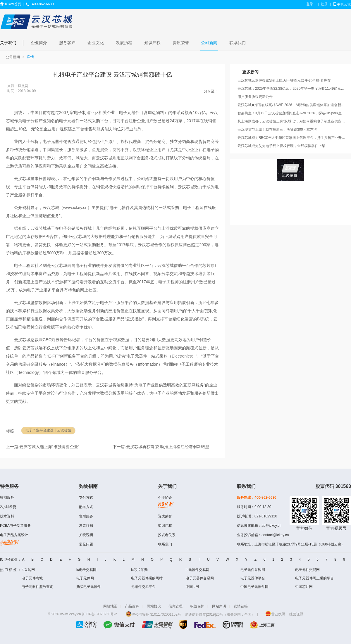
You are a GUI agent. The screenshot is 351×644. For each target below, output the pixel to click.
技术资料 (7, 516)
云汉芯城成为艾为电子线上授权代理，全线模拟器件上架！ (282, 146)
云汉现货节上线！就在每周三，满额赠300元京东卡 (276, 130)
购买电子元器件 (89, 587)
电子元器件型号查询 (37, 587)
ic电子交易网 (86, 570)
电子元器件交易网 (200, 578)
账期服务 (7, 498)
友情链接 (241, 606)
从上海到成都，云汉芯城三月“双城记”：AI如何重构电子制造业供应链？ (291, 121)
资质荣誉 (181, 43)
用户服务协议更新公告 (254, 97)
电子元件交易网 (307, 570)
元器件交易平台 (143, 587)
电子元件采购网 (253, 570)
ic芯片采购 (139, 570)
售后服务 (86, 516)
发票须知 (86, 526)
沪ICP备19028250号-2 (99, 614)
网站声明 (219, 606)
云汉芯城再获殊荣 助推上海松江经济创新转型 (168, 447)
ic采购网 (28, 570)
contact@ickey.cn (275, 535)
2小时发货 (8, 507)
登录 (310, 4)
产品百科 (132, 606)
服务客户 (67, 43)
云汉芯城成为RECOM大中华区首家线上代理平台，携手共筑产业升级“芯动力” (291, 138)
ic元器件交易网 (198, 570)
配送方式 (86, 507)
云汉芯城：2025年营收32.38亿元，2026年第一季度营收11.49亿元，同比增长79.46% (291, 89)
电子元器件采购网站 (147, 578)
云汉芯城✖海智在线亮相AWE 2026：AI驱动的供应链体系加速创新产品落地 (291, 105)
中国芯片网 (304, 587)
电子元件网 (85, 578)
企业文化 (96, 43)
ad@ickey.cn (271, 526)
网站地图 (110, 606)
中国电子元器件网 (254, 587)
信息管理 (175, 606)
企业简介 (39, 43)
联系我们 (238, 43)
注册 (324, 4)
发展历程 (124, 43)
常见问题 (86, 544)
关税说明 (86, 535)
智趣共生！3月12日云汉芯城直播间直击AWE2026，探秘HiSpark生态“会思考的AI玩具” (291, 113)
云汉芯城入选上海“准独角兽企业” (49, 447)
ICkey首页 (13, 4)
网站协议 (154, 606)
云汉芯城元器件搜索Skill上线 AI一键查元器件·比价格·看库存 (283, 80)
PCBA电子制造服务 (15, 526)
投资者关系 (167, 535)
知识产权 (152, 43)
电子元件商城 (32, 578)
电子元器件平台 (253, 578)
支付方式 (86, 498)
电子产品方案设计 (14, 535)
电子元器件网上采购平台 (314, 578)
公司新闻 (209, 43)
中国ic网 (192, 587)
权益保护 (197, 606)
